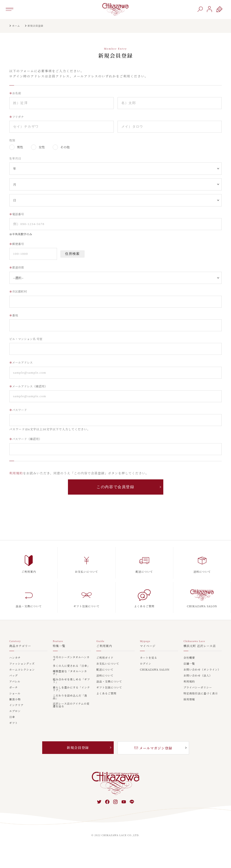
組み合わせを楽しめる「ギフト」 (72, 681)
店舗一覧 (189, 664)
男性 (20, 147)
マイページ (148, 646)
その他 (65, 147)
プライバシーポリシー (198, 688)
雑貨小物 (15, 700)
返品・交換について (109, 682)
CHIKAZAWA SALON (155, 670)
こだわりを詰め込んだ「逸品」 (70, 697)
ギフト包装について (109, 688)
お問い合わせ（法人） (198, 676)
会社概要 (189, 658)
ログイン (146, 664)
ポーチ (14, 688)
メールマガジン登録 (153, 748)
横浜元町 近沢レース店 (200, 646)
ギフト (14, 723)
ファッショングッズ (22, 664)
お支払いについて (108, 664)
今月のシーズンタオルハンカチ (71, 659)
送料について (105, 676)
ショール (15, 694)
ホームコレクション (22, 670)
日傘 (12, 717)
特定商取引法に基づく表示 (201, 694)
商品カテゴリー (20, 646)
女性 (42, 147)
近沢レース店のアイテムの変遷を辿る (71, 705)
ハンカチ (15, 658)
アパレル (15, 682)
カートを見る (149, 658)
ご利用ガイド (105, 658)
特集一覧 (59, 646)
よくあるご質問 (106, 694)
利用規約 (16, 473)
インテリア (16, 705)
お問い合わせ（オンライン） (202, 670)
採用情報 (189, 700)
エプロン (15, 711)
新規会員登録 (78, 748)
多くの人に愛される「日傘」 (72, 666)
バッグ (14, 676)
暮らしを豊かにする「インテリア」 (72, 689)
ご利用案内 (104, 646)
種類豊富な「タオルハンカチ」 (70, 673)
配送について (105, 670)
